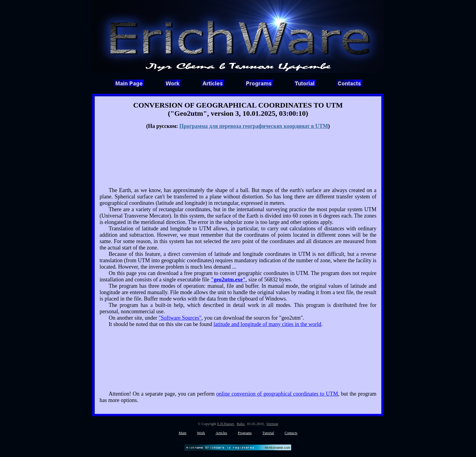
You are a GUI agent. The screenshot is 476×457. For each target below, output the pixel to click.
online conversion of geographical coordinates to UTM (277, 394)
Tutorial (268, 433)
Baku (241, 424)
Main (183, 433)
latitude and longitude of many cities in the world (267, 324)
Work (201, 433)
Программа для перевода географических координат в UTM (254, 126)
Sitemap (272, 424)
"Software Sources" (180, 318)
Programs (245, 433)
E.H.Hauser (226, 424)
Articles (221, 433)
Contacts (291, 433)
